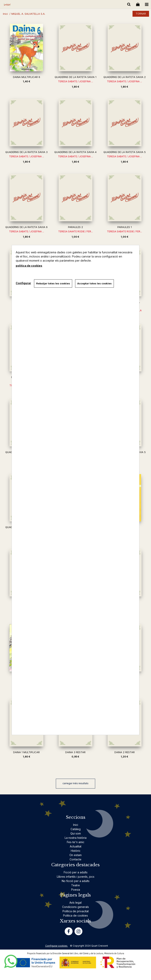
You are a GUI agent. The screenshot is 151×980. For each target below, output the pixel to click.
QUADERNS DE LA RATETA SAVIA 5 (125, 152)
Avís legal (75, 903)
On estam (75, 855)
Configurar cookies (57, 946)
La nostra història (76, 838)
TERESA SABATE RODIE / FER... (124, 231)
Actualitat (76, 846)
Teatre (75, 885)
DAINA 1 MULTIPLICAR (26, 752)
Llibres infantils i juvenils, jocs (76, 877)
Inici (76, 825)
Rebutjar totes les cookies (53, 283)
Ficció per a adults (76, 872)
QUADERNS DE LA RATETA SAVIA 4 (75, 152)
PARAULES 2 (75, 227)
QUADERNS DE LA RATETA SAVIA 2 (125, 77)
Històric (76, 851)
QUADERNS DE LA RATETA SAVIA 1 (75, 77)
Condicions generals (75, 907)
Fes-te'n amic (76, 842)
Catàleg (76, 829)
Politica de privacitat (76, 911)
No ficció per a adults (76, 881)
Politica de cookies (75, 915)
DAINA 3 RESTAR (75, 752)
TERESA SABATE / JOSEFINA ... (75, 81)
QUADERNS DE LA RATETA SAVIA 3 (26, 152)
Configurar (23, 283)
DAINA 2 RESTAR (125, 752)
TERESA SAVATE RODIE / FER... (75, 231)
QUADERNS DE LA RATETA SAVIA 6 (26, 227)
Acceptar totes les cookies (94, 283)
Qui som (76, 833)
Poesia (76, 890)
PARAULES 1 (125, 227)
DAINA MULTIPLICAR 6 (27, 77)
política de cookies (29, 266)
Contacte (75, 859)
